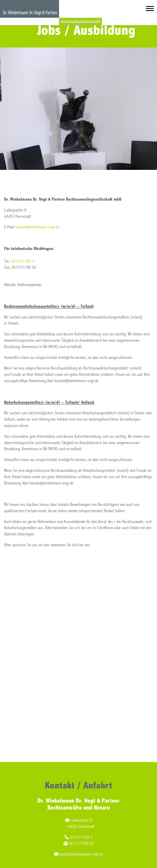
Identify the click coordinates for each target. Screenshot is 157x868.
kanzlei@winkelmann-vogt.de (37, 227)
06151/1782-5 (23, 261)
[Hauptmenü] (150, 9)
